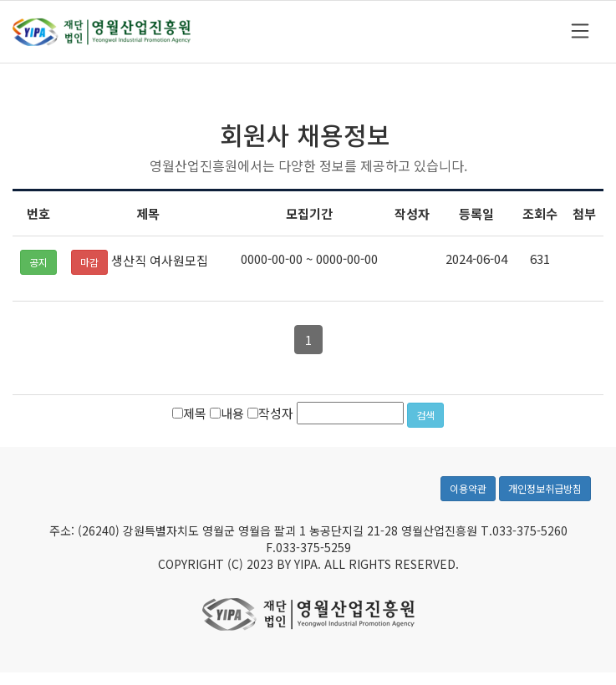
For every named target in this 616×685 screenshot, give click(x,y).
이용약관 (468, 489)
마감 (89, 263)
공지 (38, 263)
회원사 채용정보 (305, 135)
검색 (425, 416)
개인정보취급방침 (545, 489)
